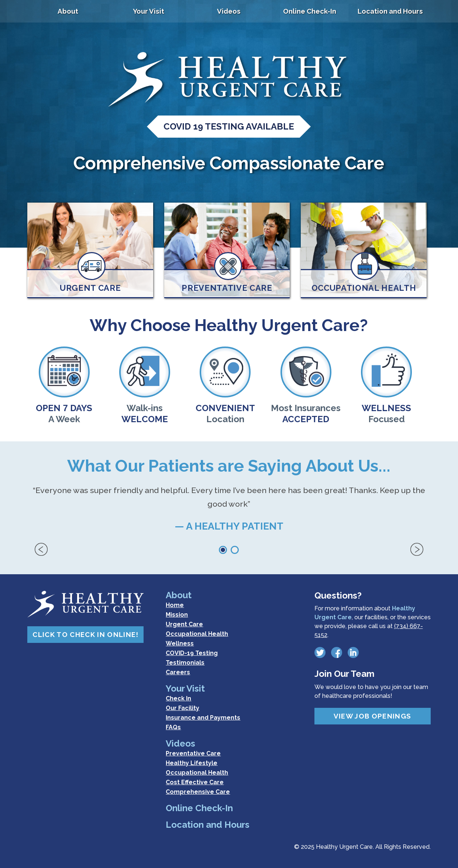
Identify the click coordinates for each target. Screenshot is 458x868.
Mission (177, 615)
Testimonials (185, 663)
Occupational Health (197, 634)
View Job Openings (373, 716)
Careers (178, 672)
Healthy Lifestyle (192, 763)
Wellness (180, 643)
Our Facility (182, 708)
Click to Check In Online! (85, 634)
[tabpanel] (229, 513)
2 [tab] (235, 550)
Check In (178, 698)
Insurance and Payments (203, 718)
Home (175, 605)
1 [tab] (223, 550)
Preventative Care (193, 753)
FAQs (173, 727)
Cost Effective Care (195, 782)
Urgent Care (184, 624)
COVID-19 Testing (192, 653)
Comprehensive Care (198, 792)
